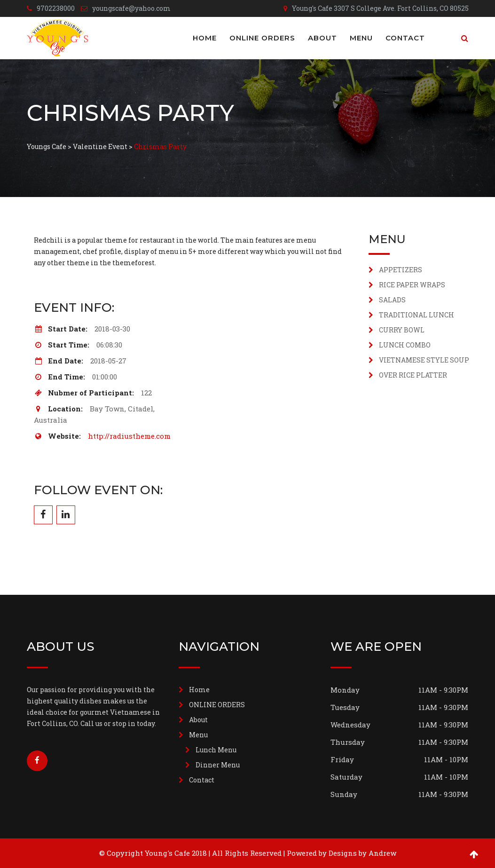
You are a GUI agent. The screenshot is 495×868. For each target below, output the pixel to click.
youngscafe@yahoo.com (131, 8)
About (322, 38)
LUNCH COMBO (405, 345)
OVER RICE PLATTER (413, 375)
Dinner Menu (218, 765)
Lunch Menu (216, 750)
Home (205, 38)
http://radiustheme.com (129, 436)
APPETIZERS (401, 270)
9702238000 (56, 8)
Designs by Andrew (362, 853)
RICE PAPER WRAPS (412, 285)
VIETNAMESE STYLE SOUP (424, 360)
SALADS (392, 300)
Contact (405, 38)
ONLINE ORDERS (262, 38)
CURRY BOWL (402, 330)
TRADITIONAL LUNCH (416, 315)
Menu (361, 38)
